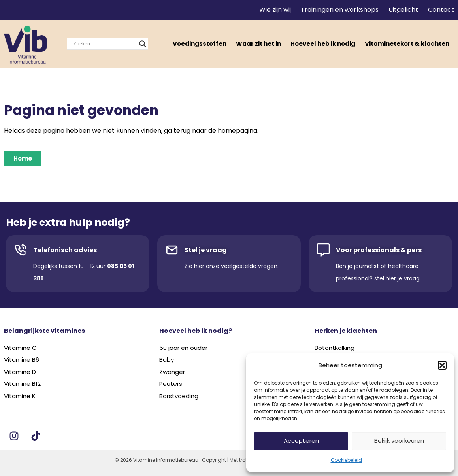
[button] (442, 365)
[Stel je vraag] (172, 250)
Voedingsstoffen (200, 44)
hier (199, 266)
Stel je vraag (206, 250)
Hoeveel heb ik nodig (323, 44)
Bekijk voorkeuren (399, 441)
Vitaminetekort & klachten (407, 44)
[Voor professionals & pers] (323, 250)
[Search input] (104, 44)
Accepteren (301, 441)
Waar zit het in (258, 44)
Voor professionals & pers (379, 250)
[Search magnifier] (143, 44)
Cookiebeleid (346, 460)
